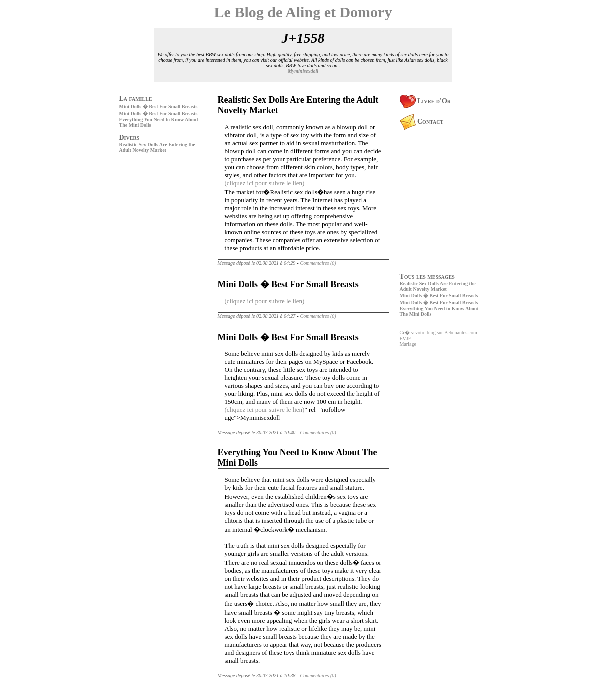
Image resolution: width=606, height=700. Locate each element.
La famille (136, 99)
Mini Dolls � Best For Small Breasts (159, 107)
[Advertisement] (149, 225)
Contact (422, 122)
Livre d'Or (425, 101)
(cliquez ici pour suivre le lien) (265, 183)
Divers (130, 138)
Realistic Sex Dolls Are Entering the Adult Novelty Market (157, 147)
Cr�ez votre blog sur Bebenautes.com (438, 332)
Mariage (408, 344)
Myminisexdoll (303, 71)
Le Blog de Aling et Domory (303, 12)
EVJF (405, 338)
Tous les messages (427, 276)
